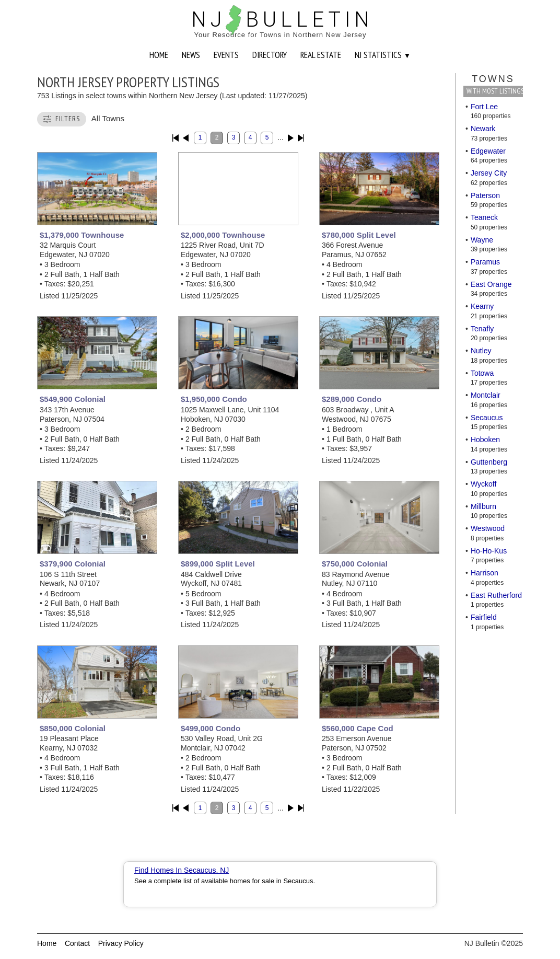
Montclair (486, 395)
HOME (159, 55)
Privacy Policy (121, 943)
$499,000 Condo (211, 728)
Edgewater (488, 151)
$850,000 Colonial (73, 728)
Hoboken (485, 440)
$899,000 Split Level (218, 564)
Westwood (488, 528)
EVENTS (226, 55)
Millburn (483, 506)
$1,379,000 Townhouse (82, 235)
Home (47, 943)
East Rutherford (496, 595)
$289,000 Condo (352, 399)
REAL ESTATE (321, 55)
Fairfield (484, 617)
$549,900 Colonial (73, 399)
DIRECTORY (270, 55)
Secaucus (487, 418)
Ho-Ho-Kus (489, 551)
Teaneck (484, 217)
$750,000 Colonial (355, 564)
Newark (483, 129)
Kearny (482, 306)
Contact (77, 943)
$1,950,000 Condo (214, 399)
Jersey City (489, 173)
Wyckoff (483, 484)
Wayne (482, 240)
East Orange (491, 284)
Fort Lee (484, 107)
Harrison (485, 573)
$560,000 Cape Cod (358, 728)
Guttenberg (489, 462)
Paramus (485, 262)
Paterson (485, 195)
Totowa (482, 373)
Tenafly (482, 329)
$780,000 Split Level (359, 235)
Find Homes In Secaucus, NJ (182, 870)
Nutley (481, 351)
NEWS (191, 55)
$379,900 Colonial (73, 564)
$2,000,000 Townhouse (223, 235)
